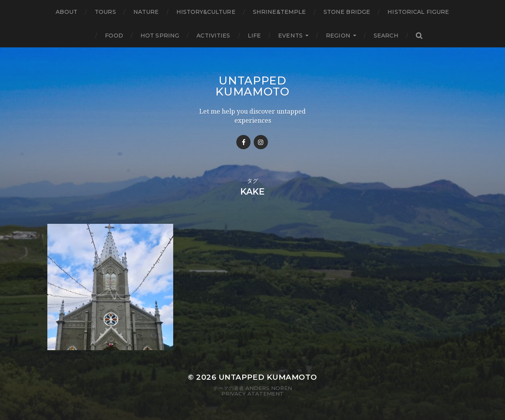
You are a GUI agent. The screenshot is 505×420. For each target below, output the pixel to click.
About (66, 12)
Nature (146, 12)
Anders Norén (269, 388)
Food (114, 36)
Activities (213, 36)
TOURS (105, 12)
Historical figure (418, 12)
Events (290, 36)
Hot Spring (160, 36)
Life (254, 36)
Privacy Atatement (252, 394)
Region (338, 36)
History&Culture (206, 12)
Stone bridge (347, 12)
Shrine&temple (280, 12)
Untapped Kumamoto (252, 86)
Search (386, 36)
